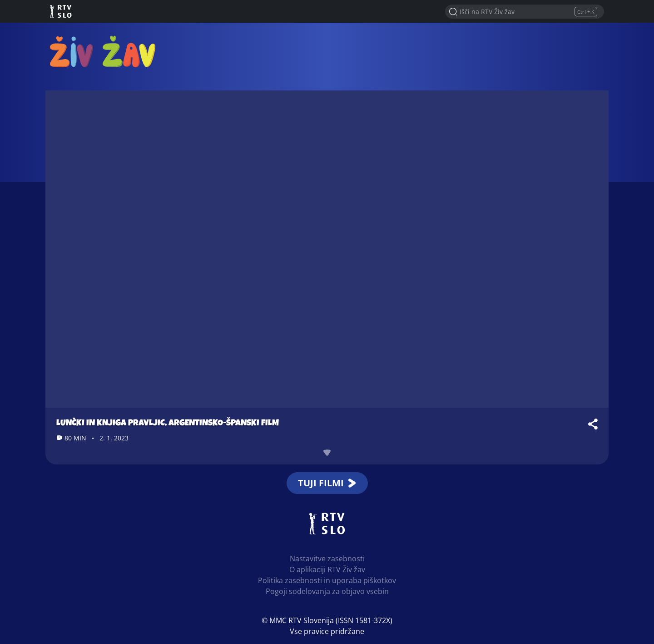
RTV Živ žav (103, 51)
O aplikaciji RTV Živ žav (327, 569)
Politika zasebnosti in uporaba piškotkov (327, 580)
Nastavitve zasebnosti (327, 559)
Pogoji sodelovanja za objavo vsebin (327, 591)
